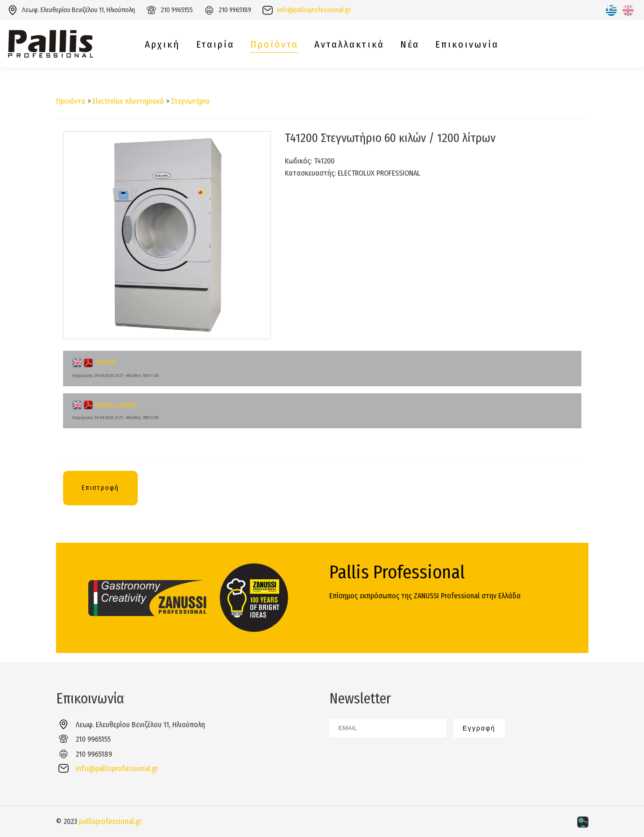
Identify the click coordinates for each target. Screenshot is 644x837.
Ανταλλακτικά (349, 45)
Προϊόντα (274, 45)
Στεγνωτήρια (190, 101)
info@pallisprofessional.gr (314, 10)
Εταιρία (215, 45)
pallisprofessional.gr (110, 821)
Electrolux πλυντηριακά (128, 101)
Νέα (410, 45)
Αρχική (163, 45)
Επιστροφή (100, 488)
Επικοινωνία (467, 45)
